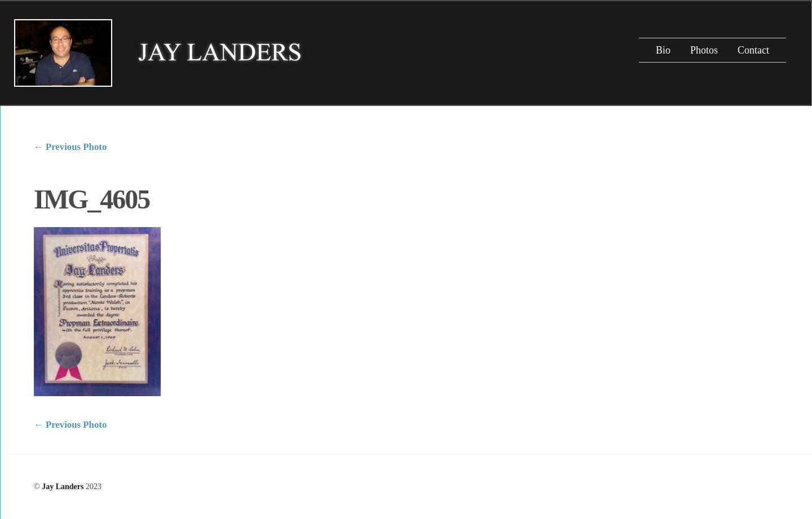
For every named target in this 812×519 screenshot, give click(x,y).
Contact (753, 50)
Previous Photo (70, 147)
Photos (704, 50)
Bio (663, 50)
